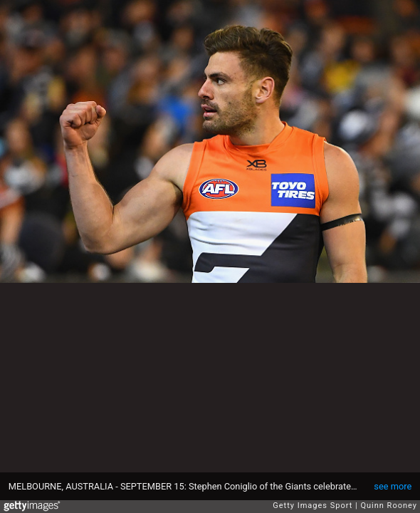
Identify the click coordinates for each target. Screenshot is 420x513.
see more (393, 486)
